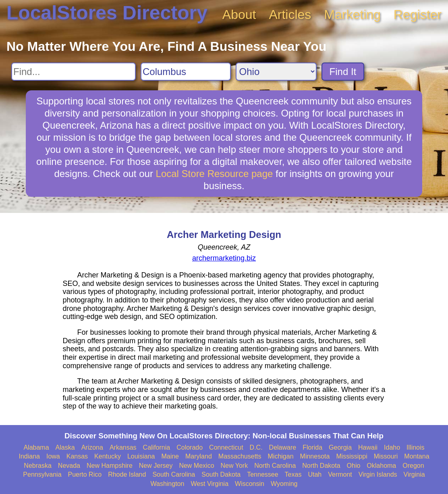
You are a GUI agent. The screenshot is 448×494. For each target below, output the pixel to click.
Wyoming (284, 484)
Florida (312, 447)
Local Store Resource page (215, 174)
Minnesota (315, 456)
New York (234, 466)
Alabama (36, 447)
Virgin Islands (378, 474)
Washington (167, 484)
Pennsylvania (42, 474)
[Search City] (186, 72)
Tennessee (262, 474)
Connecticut (226, 447)
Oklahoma (381, 466)
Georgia (340, 447)
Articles (290, 15)
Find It (343, 72)
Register (418, 15)
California (157, 447)
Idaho (392, 447)
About (239, 15)
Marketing (352, 15)
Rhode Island (127, 474)
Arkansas (123, 447)
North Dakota (321, 466)
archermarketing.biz (224, 258)
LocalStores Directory (107, 13)
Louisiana (141, 456)
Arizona (92, 447)
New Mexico (196, 466)
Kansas (77, 456)
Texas (293, 474)
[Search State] (276, 72)
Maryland (199, 456)
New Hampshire (110, 466)
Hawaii (368, 447)
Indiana (29, 456)
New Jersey (156, 466)
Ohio (354, 466)
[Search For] (74, 72)
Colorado (190, 447)
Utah (315, 474)
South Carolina (174, 474)
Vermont (340, 474)
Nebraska (37, 466)
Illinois (415, 447)
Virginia (414, 474)
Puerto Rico (85, 474)
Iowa (53, 456)
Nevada (69, 466)
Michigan (281, 456)
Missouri (386, 456)
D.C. (256, 447)
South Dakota (221, 474)
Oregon (413, 466)
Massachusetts (240, 456)
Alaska (65, 447)
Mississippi (352, 456)
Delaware (283, 447)
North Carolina (275, 466)
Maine (170, 456)
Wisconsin (250, 484)
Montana (417, 456)
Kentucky (108, 456)
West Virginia (209, 484)
